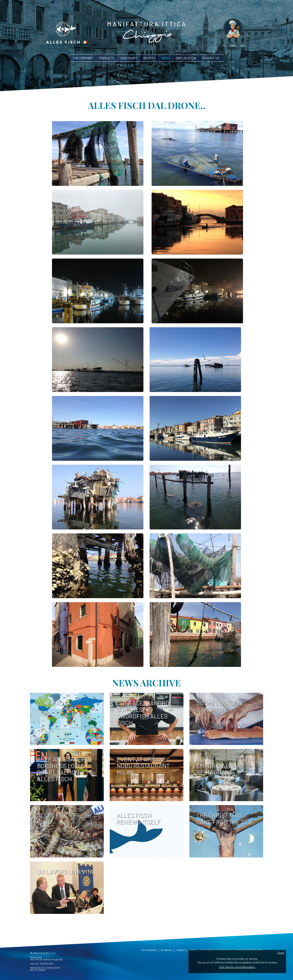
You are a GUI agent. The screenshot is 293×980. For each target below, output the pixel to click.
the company (83, 58)
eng (233, 46)
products (106, 58)
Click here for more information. (237, 967)
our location (186, 58)
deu (243, 46)
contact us (210, 58)
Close (281, 953)
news (166, 58)
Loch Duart (129, 58)
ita (224, 46)
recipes (149, 58)
